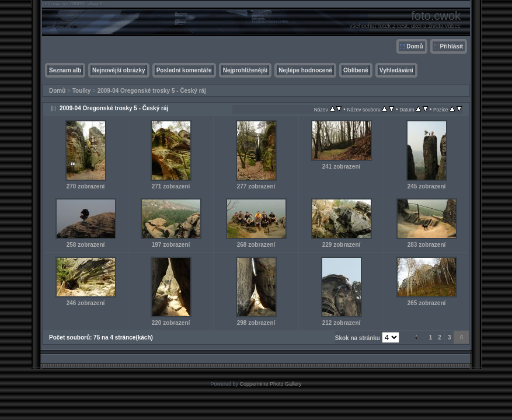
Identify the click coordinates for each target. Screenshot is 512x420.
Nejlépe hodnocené (305, 70)
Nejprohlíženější (245, 70)
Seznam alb (65, 70)
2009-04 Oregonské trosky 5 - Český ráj (152, 91)
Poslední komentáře (184, 70)
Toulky (81, 91)
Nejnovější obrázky (119, 70)
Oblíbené (356, 70)
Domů (415, 46)
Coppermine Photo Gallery (270, 384)
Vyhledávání (396, 70)
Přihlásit (452, 46)
